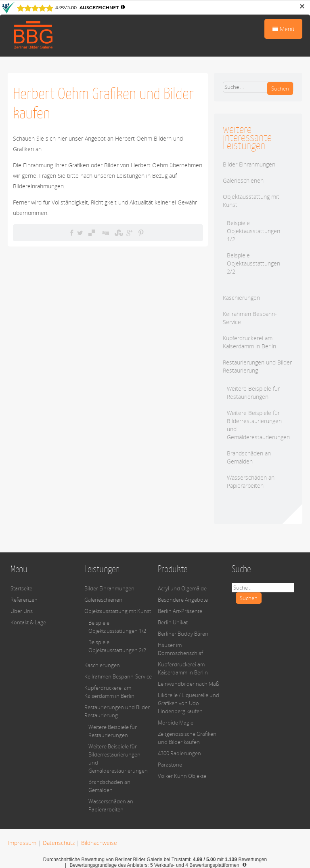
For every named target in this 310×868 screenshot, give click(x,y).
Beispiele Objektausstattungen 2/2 (253, 263)
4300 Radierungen (179, 753)
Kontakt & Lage (28, 622)
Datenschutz (59, 843)
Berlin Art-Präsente (180, 611)
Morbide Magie (176, 723)
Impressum (22, 843)
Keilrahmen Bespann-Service (118, 676)
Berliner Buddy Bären (183, 634)
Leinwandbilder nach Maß (189, 684)
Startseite (21, 588)
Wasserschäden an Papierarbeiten (251, 481)
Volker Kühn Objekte (182, 776)
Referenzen (24, 600)
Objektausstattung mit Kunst (118, 611)
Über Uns (22, 611)
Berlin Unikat (173, 622)
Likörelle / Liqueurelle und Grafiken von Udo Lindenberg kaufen (189, 703)
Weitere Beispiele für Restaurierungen (253, 393)
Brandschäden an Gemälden (249, 457)
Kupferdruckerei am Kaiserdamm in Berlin (249, 342)
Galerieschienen (243, 180)
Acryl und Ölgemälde (182, 588)
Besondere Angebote (183, 600)
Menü (283, 29)
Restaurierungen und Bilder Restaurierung (257, 366)
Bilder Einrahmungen (249, 164)
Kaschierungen (241, 298)
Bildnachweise (99, 843)
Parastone (170, 765)
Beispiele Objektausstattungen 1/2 (253, 231)
